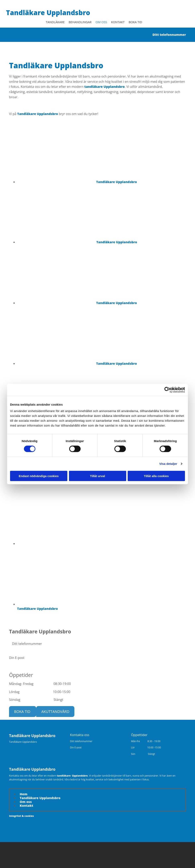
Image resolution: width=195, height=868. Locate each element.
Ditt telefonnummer (168, 34)
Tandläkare (55, 22)
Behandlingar (80, 22)
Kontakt (118, 22)
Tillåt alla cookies (156, 476)
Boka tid (135, 22)
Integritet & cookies (21, 816)
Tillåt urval (98, 476)
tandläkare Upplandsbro (105, 86)
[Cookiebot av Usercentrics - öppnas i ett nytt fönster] (167, 390)
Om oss (101, 22)
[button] (23, 711)
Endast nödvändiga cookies (39, 476)
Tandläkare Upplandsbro (48, 13)
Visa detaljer (168, 464)
